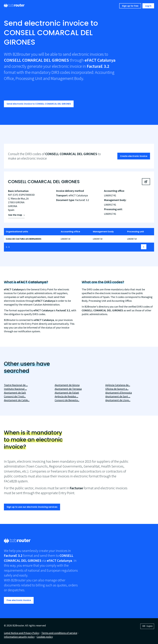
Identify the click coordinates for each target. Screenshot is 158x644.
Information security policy (19, 637)
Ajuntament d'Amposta (119, 393)
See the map (15, 215)
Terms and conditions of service (59, 633)
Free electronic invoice (19, 600)
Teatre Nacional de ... (16, 385)
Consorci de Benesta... (67, 400)
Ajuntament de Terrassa (68, 389)
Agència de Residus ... (66, 396)
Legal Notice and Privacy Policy (22, 633)
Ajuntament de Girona (67, 385)
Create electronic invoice (134, 156)
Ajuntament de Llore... (118, 400)
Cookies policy (45, 637)
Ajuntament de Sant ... (118, 396)
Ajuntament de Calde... (17, 400)
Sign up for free (130, 6)
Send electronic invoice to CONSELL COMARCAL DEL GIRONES (39, 104)
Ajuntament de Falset (67, 393)
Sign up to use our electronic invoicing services (32, 507)
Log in (148, 6)
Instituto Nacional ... (15, 389)
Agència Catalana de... (118, 385)
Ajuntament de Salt (15, 393)
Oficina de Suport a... (117, 389)
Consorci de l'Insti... (15, 396)
